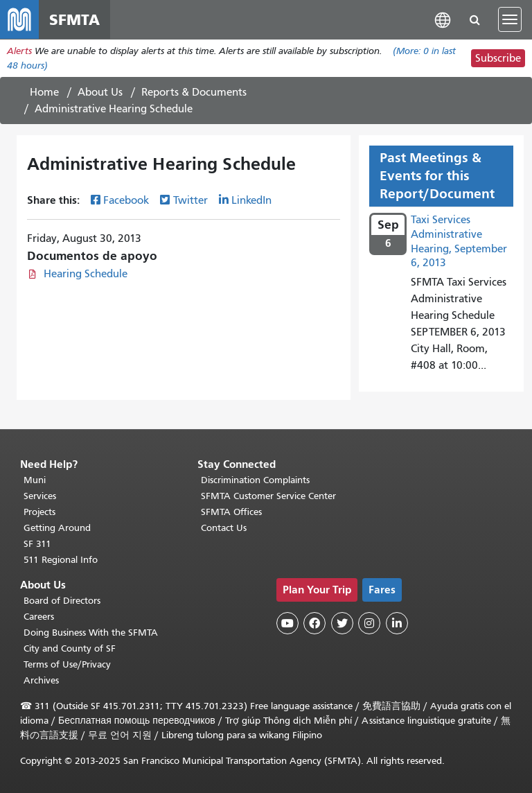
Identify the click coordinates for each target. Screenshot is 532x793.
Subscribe (498, 58)
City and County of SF (70, 648)
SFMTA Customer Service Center (268, 496)
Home (44, 92)
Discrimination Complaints (255, 480)
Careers (39, 617)
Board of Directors (62, 601)
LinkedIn (251, 200)
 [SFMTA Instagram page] (369, 623)
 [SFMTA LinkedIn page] (397, 623)
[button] (443, 19)
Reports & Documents (194, 92)
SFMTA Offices (231, 512)
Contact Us (224, 528)
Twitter (190, 200)
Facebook (126, 200)
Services (40, 496)
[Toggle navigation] (510, 19)
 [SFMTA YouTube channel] (287, 623)
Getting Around (57, 528)
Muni (35, 480)
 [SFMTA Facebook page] (314, 623)
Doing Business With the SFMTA (91, 633)
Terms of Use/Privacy (67, 664)
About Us (100, 92)
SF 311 (37, 544)
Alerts (19, 51)
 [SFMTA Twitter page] (342, 623)
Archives (41, 680)
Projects (39, 512)
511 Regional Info (61, 560)
